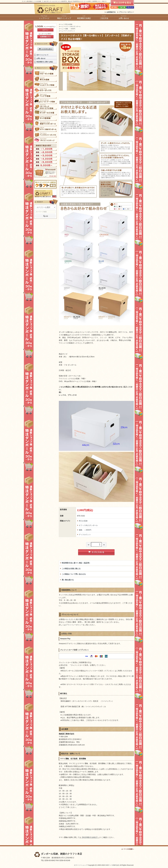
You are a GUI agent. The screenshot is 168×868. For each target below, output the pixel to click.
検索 (45, 216)
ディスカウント (70, 31)
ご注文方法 (104, 18)
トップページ (44, 18)
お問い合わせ (124, 18)
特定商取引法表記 (84, 18)
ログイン (45, 30)
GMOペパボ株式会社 (112, 865)
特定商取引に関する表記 (45, 62)
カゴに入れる (96, 552)
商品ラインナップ (64, 18)
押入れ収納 (69, 24)
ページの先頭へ (129, 849)
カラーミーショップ (81, 865)
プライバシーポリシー (127, 12)
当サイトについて (42, 55)
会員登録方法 (111, 12)
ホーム (61, 24)
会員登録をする (45, 37)
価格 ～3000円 (70, 29)
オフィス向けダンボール (73, 26)
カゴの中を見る (45, 49)
